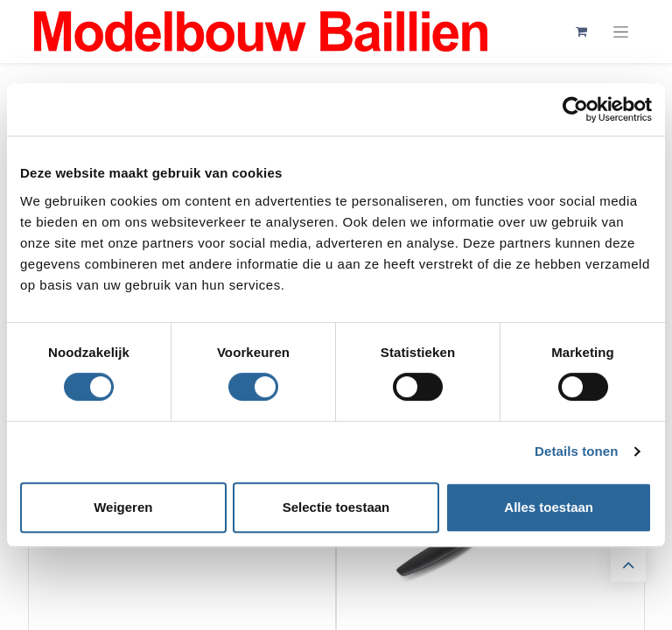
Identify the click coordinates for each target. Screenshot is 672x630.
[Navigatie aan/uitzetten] (621, 32)
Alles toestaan (549, 507)
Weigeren (123, 507)
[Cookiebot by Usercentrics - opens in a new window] (575, 109)
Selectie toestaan (336, 507)
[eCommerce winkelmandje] (581, 31)
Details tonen (576, 451)
